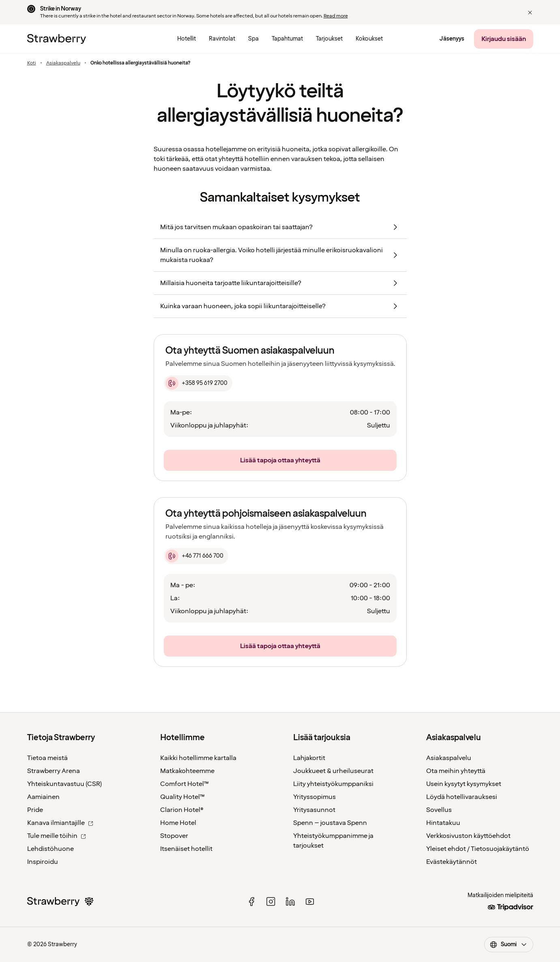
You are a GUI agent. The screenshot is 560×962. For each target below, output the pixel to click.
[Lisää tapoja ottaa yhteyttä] (280, 460)
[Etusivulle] (57, 39)
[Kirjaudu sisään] (504, 39)
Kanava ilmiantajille (60, 823)
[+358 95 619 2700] (198, 383)
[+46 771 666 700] (196, 556)
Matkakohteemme (187, 771)
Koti (32, 63)
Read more (336, 16)
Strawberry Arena (54, 771)
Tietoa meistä (47, 758)
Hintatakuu (443, 823)
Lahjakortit (309, 758)
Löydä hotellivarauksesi (462, 797)
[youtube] (310, 902)
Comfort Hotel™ (185, 784)
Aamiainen (43, 797)
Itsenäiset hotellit (186, 849)
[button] (530, 13)
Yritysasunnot (314, 810)
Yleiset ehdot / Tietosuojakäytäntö (478, 849)
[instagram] (271, 902)
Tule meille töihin (57, 836)
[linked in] (290, 902)
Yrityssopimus (314, 797)
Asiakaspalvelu (63, 63)
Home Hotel (178, 823)
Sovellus (439, 810)
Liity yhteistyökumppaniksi (333, 784)
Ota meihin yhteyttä (456, 771)
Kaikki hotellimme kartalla (198, 758)
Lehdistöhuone (50, 849)
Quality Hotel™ (182, 797)
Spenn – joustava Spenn (330, 823)
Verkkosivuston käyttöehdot (468, 836)
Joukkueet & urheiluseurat (333, 771)
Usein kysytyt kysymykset (464, 784)
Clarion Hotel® (182, 810)
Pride (35, 810)
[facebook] (251, 902)
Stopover (174, 836)
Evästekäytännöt (452, 862)
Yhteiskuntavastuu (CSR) (64, 784)
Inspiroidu (43, 862)
